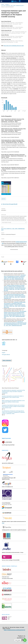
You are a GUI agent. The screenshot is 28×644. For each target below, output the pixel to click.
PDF (4, 199)
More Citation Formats (7, 222)
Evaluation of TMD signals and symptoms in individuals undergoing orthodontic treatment (15, 303)
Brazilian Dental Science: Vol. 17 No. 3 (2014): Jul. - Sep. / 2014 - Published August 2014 (15, 325)
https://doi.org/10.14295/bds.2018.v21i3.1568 (14, 46)
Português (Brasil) (6, 355)
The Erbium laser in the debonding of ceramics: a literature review (15, 276)
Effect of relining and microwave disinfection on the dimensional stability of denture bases (13, 401)
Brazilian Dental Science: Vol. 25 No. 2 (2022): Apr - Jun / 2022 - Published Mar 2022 (14, 278)
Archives (7, 4)
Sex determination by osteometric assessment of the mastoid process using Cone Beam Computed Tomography (13, 392)
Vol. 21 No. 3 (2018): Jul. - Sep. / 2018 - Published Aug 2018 (12, 6)
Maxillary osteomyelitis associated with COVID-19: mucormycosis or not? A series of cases (13, 397)
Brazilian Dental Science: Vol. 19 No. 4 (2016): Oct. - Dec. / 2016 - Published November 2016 (15, 316)
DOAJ (3, 523)
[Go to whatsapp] (25, 640)
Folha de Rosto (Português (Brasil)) (10, 204)
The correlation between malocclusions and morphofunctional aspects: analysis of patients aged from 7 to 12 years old (15, 313)
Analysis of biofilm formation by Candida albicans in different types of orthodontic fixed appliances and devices (14, 287)
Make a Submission (7, 360)
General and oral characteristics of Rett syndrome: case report (14, 295)
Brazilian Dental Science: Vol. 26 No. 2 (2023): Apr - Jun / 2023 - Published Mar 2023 (15, 289)
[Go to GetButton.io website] (25, 643)
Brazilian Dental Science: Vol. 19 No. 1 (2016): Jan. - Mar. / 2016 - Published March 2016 (15, 306)
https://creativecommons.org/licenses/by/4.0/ (15, 630)
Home (3, 4)
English (4, 353)
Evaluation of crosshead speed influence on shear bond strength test (15, 323)
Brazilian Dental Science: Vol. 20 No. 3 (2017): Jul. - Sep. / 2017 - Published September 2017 (15, 297)
